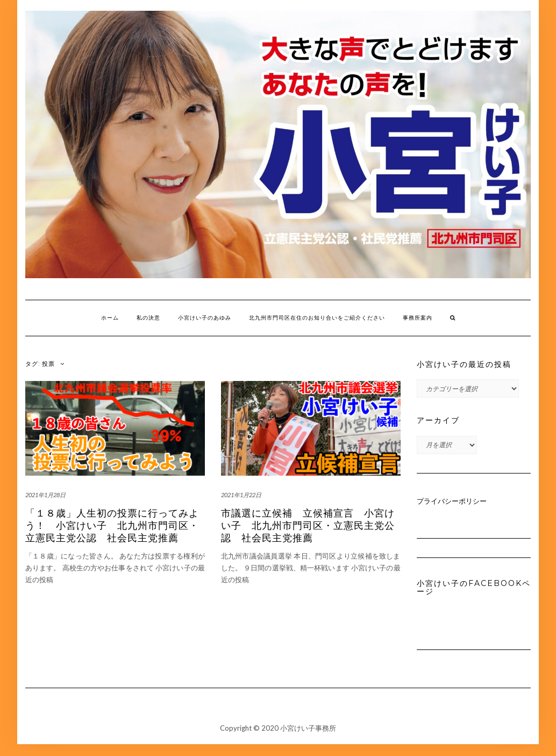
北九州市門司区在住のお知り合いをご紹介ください (317, 318)
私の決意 (148, 318)
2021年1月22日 (241, 495)
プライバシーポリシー (452, 501)
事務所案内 (418, 318)
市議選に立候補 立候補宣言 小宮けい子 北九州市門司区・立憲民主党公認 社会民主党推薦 (308, 526)
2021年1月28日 (45, 495)
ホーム (110, 318)
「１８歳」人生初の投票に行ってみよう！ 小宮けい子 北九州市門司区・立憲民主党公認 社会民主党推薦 (112, 526)
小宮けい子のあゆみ (205, 318)
